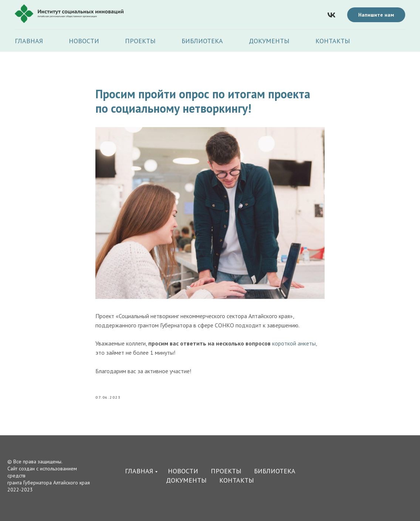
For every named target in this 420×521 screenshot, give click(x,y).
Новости (84, 41)
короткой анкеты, (294, 343)
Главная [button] (29, 41)
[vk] (331, 15)
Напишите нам (376, 15)
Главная (139, 471)
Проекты (140, 41)
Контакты (333, 41)
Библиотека (202, 41)
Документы (269, 41)
